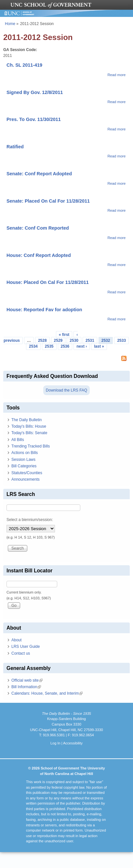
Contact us (21, 653)
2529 (58, 341)
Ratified (15, 147)
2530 (74, 341)
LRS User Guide (26, 647)
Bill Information (26, 687)
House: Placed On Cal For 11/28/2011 (48, 282)
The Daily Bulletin (27, 420)
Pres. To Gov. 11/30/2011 (34, 119)
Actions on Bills (25, 453)
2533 (121, 341)
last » (99, 346)
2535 (49, 346)
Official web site (27, 680)
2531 (90, 341)
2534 (33, 346)
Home (10, 24)
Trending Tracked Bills (31, 446)
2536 (65, 346)
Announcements (26, 479)
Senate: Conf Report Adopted (39, 174)
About (16, 640)
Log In (55, 743)
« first (64, 335)
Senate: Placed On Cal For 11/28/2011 (48, 201)
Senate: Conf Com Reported (38, 228)
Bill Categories (24, 466)
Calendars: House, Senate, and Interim (47, 693)
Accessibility (73, 743)
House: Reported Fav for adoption (44, 310)
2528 (42, 341)
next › (82, 346)
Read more (116, 75)
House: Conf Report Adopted (39, 255)
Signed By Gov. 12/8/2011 (35, 92)
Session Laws (23, 460)
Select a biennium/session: (30, 520)
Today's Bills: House (29, 426)
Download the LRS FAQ (66, 390)
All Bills (18, 440)
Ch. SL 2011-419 (24, 65)
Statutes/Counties (27, 473)
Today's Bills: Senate (29, 433)
